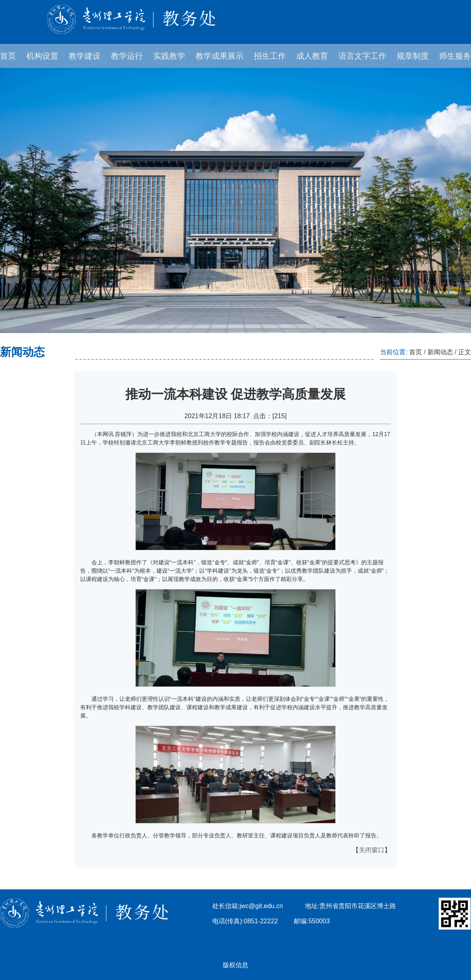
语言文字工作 (362, 56)
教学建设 (85, 56)
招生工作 (270, 56)
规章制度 (413, 56)
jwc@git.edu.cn (261, 906)
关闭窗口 (372, 850)
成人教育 (312, 56)
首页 (8, 56)
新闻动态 (440, 352)
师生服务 (455, 56)
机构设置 (42, 56)
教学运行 (127, 56)
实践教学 (169, 56)
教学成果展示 (220, 56)
